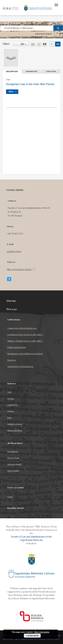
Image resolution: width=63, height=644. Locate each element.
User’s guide (13, 471)
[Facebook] (9, 279)
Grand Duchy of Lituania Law (20, 366)
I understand (32, 636)
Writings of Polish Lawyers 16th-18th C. (25, 341)
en (58, 44)
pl (52, 44)
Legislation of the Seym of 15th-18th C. (25, 335)
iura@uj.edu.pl (14, 251)
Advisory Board (14, 464)
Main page (12, 309)
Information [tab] (32, 71)
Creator (11, 398)
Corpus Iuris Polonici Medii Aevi (22, 328)
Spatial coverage (15, 424)
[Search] (58, 28)
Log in (10, 497)
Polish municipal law (17, 347)
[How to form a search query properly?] (57, 34)
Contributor (13, 405)
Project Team (13, 458)
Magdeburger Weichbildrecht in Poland (25, 354)
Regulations (13, 451)
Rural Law (12, 360)
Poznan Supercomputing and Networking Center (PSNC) (33, 639)
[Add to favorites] (39, 44)
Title (10, 392)
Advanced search (43, 34)
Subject (11, 411)
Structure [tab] (51, 71)
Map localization (15, 430)
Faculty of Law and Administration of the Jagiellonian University (32, 538)
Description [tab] (12, 72)
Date (9, 418)
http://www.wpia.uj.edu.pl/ (21, 269)
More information (42, 632)
